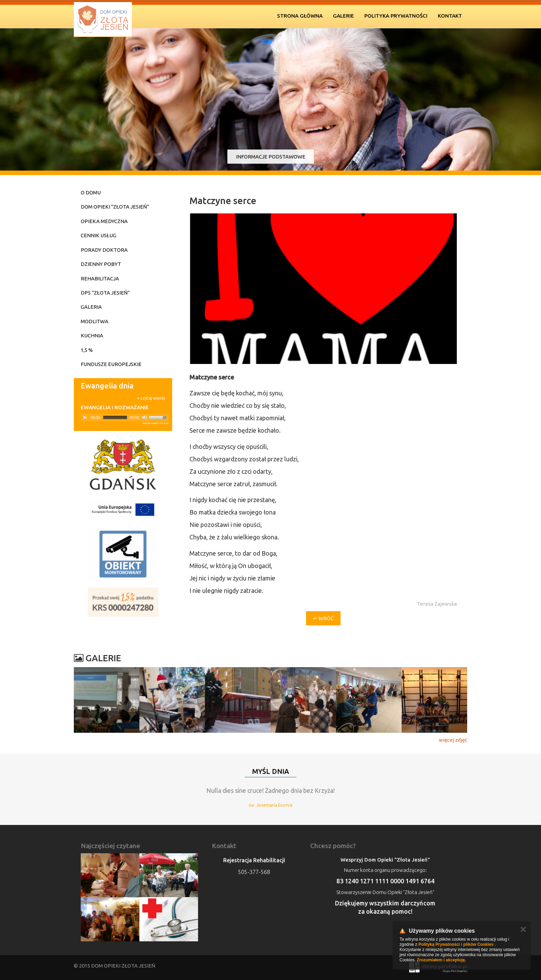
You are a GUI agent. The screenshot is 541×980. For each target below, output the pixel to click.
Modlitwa (95, 321)
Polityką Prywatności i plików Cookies (456, 944)
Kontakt (450, 16)
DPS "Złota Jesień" (105, 293)
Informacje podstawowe (271, 157)
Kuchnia (92, 335)
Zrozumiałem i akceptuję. (441, 960)
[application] (125, 418)
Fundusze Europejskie (111, 364)
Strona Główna (300, 16)
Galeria (91, 307)
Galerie (343, 16)
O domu (91, 193)
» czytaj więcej (151, 398)
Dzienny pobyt (101, 264)
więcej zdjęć (453, 740)
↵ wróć (323, 618)
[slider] (115, 417)
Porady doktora (104, 250)
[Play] (85, 417)
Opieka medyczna (104, 221)
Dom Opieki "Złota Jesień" (115, 207)
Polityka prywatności (396, 16)
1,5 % (87, 350)
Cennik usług (99, 235)
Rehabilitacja (100, 278)
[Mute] (145, 417)
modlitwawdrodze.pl (155, 423)
